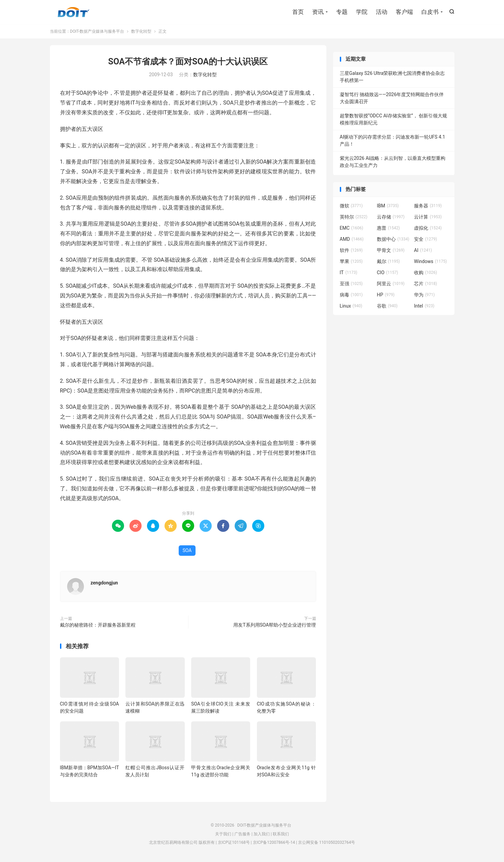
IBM (388, 206)
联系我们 (281, 834)
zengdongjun (104, 583)
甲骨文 (391, 251)
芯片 (425, 284)
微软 (351, 206)
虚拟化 (428, 228)
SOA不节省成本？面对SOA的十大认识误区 (188, 62)
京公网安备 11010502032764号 (327, 843)
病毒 (351, 295)
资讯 (318, 12)
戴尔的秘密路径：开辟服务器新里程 (98, 625)
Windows (430, 262)
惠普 (388, 228)
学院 (362, 12)
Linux (351, 306)
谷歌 (387, 306)
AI (423, 251)
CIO (388, 273)
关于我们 (223, 834)
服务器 (428, 206)
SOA (187, 551)
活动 (382, 12)
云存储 (391, 217)
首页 (298, 12)
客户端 (404, 12)
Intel (424, 306)
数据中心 (393, 239)
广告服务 (242, 834)
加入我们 (262, 834)
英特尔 (354, 217)
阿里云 (391, 284)
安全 (425, 239)
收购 (425, 273)
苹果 (351, 262)
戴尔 (388, 262)
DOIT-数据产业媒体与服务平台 (73, 12)
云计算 (428, 217)
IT (349, 273)
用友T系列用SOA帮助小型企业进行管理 (275, 625)
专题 (342, 12)
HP (386, 295)
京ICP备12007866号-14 (274, 843)
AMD (352, 239)
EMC (352, 228)
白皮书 (430, 12)
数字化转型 (141, 32)
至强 (351, 284)
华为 (424, 295)
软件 (351, 251)
